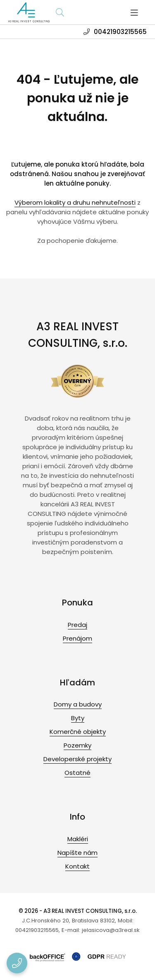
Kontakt (77, 866)
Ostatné (77, 773)
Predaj (77, 625)
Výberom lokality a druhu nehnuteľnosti (75, 202)
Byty (78, 718)
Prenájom (77, 638)
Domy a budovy (78, 704)
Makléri (78, 839)
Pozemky (77, 745)
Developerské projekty (77, 759)
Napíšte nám (77, 853)
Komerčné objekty (78, 732)
